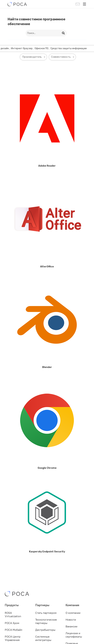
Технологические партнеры (46, 621)
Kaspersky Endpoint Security (47, 552)
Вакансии (71, 626)
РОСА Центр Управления (13, 638)
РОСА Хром (12, 623)
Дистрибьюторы (45, 630)
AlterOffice (47, 267)
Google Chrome (47, 468)
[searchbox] (34, 57)
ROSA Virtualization (13, 614)
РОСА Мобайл (14, 630)
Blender (47, 367)
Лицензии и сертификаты (74, 635)
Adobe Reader (47, 166)
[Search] (64, 33)
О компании (73, 613)
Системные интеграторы (43, 638)
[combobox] (33, 57)
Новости (71, 620)
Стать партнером (46, 613)
